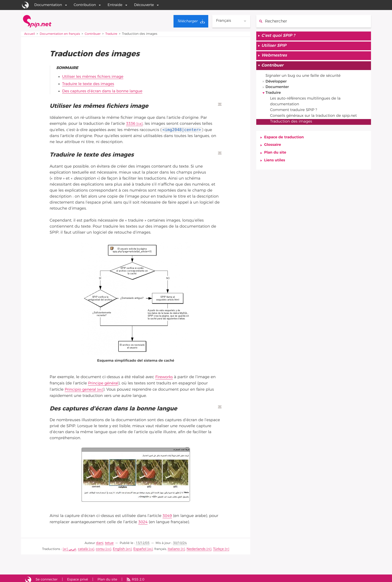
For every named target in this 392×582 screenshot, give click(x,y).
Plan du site (276, 158)
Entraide (115, 5)
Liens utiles (275, 166)
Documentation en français (61, 34)
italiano (173, 547)
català (86, 547)
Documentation (48, 5)
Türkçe (215, 547)
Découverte (144, 5)
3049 (167, 514)
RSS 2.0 (142, 577)
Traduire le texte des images (89, 84)
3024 (143, 520)
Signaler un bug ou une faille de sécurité (305, 78)
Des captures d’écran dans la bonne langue (104, 91)
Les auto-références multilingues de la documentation (308, 105)
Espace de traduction (285, 142)
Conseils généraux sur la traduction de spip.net (316, 120)
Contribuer (96, 34)
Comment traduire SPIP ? (295, 114)
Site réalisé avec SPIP (28, 577)
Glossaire (273, 150)
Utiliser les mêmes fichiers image (94, 77)
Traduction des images (293, 126)
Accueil (30, 34)
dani (100, 541)
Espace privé (79, 577)
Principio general (81, 388)
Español (140, 547)
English (120, 547)
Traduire (115, 34)
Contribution (85, 5)
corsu (102, 547)
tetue (109, 541)
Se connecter (47, 577)
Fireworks (164, 376)
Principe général (104, 382)
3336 (131, 123)
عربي (76, 547)
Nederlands (194, 547)
